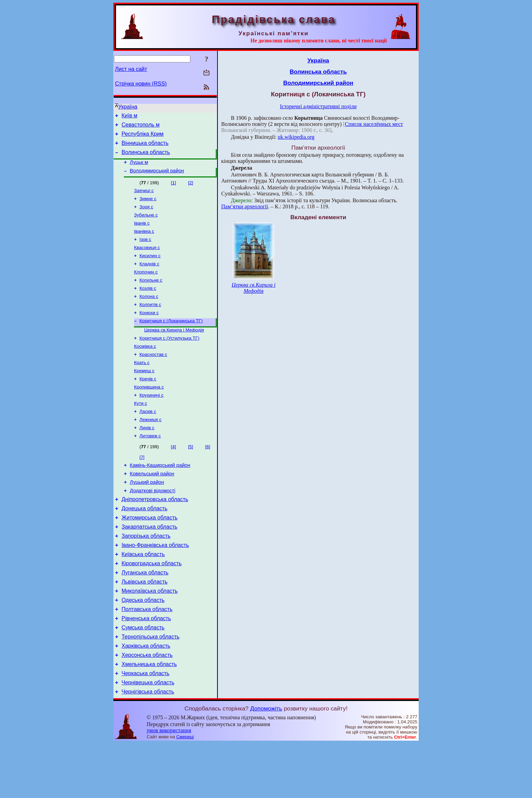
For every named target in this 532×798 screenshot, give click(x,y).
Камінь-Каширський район (160, 494)
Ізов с (145, 251)
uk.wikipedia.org (296, 137)
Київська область (143, 594)
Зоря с (146, 216)
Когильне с (151, 295)
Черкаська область (145, 726)
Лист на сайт (131, 69)
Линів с (147, 455)
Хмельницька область (149, 716)
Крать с (142, 385)
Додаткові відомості (153, 523)
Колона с (149, 313)
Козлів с (148, 304)
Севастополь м (140, 127)
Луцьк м (139, 168)
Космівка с (145, 367)
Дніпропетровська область (155, 533)
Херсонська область (147, 706)
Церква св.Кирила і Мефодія (174, 349)
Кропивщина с (149, 411)
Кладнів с (149, 278)
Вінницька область (145, 147)
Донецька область (144, 543)
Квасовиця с (147, 260)
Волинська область (146, 157)
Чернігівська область (148, 746)
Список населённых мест (374, 124)
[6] (208, 475)
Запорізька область (146, 573)
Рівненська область (146, 665)
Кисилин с (150, 269)
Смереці (185, 791)
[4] (174, 475)
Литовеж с (150, 464)
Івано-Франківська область (155, 583)
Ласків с (148, 438)
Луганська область (145, 614)
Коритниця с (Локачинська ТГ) (171, 339)
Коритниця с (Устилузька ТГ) (169, 358)
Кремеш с (144, 393)
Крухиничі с (151, 420)
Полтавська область (147, 655)
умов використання (169, 785)
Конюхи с (149, 331)
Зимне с (148, 207)
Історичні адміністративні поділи (318, 106)
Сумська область (143, 675)
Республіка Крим (142, 137)
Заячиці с (144, 198)
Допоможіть (266, 763)
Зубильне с (146, 225)
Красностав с (153, 376)
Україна (128, 107)
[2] (191, 190)
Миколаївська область (149, 634)
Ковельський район (152, 504)
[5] (191, 475)
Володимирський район (157, 178)
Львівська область (144, 624)
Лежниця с (150, 446)
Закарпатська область (149, 563)
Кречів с (148, 402)
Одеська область (143, 644)
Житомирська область (149, 553)
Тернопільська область (150, 685)
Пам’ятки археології (245, 206)
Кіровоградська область (151, 604)
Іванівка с (144, 242)
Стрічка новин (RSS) (141, 84)
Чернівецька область (148, 736)
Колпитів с (150, 322)
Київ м (129, 117)
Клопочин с (146, 287)
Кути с (140, 429)
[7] (142, 485)
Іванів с (142, 234)
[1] (174, 190)
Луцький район (147, 513)
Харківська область (146, 695)
